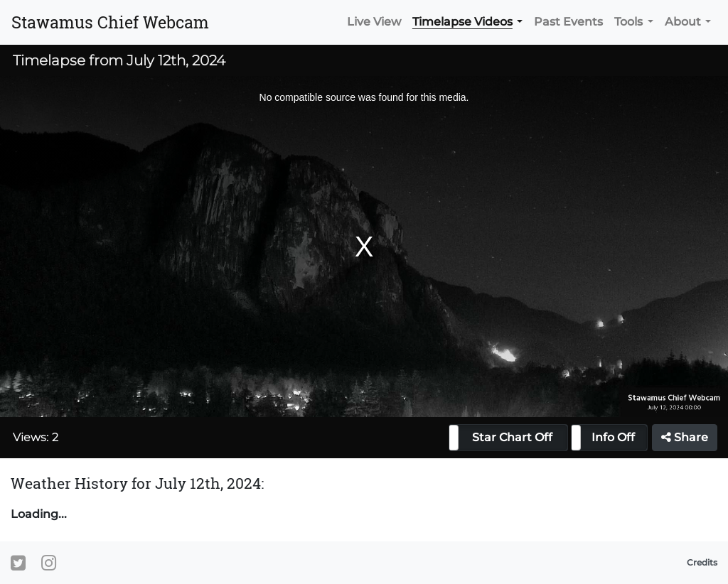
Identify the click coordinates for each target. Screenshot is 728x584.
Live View (374, 22)
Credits (702, 562)
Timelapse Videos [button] (462, 22)
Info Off (613, 437)
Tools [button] (628, 22)
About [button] (683, 22)
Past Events (568, 22)
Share (685, 437)
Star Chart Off (512, 437)
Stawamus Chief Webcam (110, 22)
